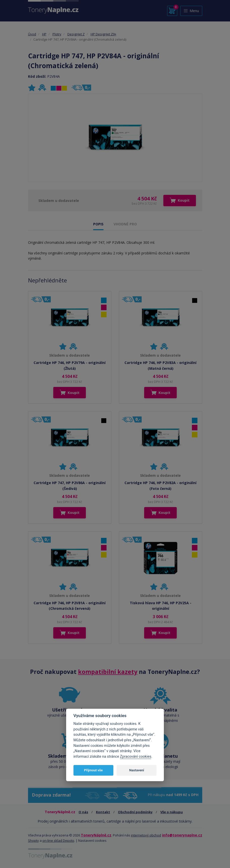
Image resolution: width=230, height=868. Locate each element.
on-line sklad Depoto (58, 840)
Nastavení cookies (92, 840)
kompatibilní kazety (108, 672)
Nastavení (137, 770)
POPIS (98, 224)
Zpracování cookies (136, 757)
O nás (83, 812)
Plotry (57, 34)
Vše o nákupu (172, 812)
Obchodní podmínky (135, 812)
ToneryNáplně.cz (96, 835)
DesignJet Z (76, 34)
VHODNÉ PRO (125, 224)
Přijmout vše (93, 770)
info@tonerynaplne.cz (182, 835)
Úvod (32, 34)
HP (44, 34)
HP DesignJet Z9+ (104, 34)
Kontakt (103, 812)
